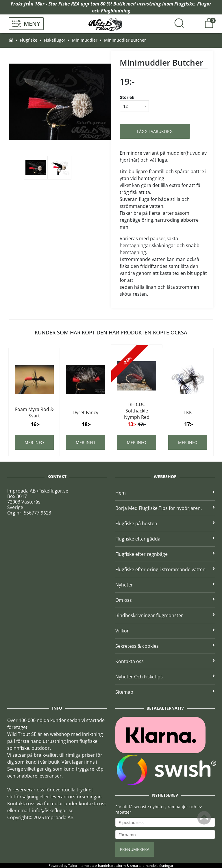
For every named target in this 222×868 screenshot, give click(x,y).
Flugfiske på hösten (165, 523)
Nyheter (165, 585)
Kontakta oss (165, 661)
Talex (73, 866)
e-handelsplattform (110, 866)
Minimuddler (85, 40)
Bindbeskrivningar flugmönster (165, 615)
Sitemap (165, 692)
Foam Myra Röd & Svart (34, 412)
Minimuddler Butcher (125, 40)
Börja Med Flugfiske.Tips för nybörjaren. (165, 508)
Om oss (165, 600)
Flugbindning (116, 11)
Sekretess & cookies (165, 646)
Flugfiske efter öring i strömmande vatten (165, 569)
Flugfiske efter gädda (165, 539)
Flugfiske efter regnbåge (165, 554)
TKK (188, 412)
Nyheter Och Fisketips (165, 677)
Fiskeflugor (55, 40)
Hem (165, 493)
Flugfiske (184, 4)
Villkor (165, 631)
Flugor (204, 4)
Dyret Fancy (85, 412)
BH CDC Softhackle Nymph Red (137, 411)
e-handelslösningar (158, 866)
